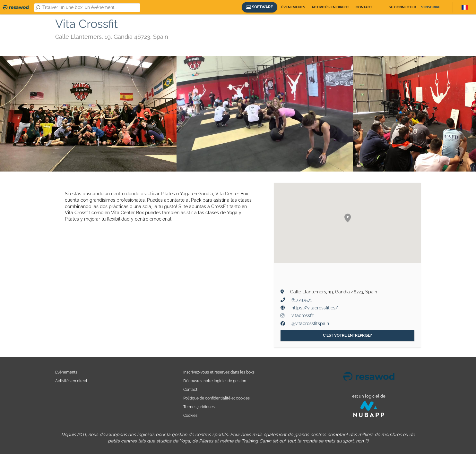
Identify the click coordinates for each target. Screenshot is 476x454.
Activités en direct (330, 7)
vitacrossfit (303, 315)
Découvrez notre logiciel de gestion (215, 381)
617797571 (302, 300)
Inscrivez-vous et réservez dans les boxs (219, 372)
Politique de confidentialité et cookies (216, 398)
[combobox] (90, 8)
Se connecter (402, 7)
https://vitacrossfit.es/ (315, 308)
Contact (364, 7)
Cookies (190, 415)
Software (260, 7)
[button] (348, 218)
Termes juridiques (199, 407)
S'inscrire (431, 7)
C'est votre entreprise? (347, 335)
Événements (293, 7)
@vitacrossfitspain (310, 324)
